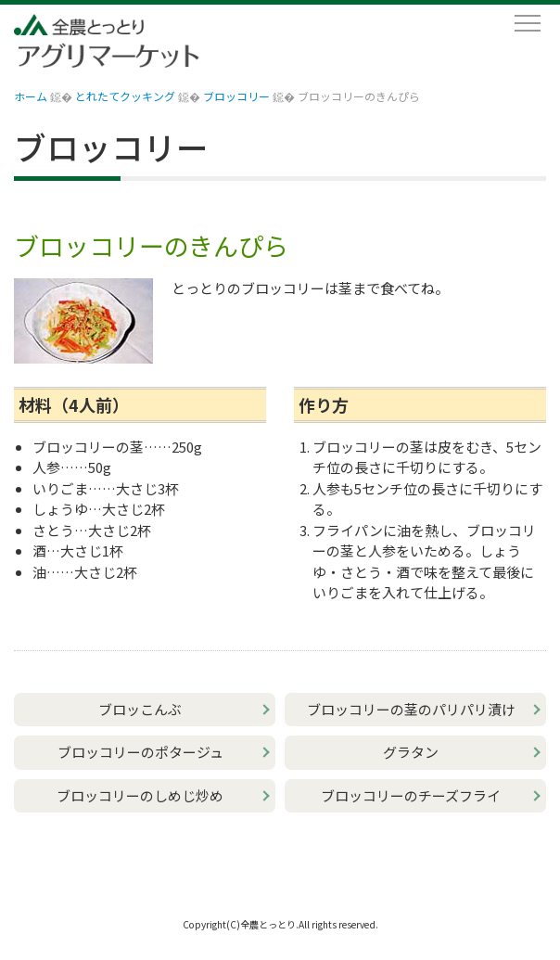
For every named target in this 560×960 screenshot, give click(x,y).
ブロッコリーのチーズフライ (411, 795)
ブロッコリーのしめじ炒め (140, 795)
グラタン (411, 752)
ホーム (31, 96)
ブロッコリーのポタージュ (140, 752)
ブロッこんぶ (140, 709)
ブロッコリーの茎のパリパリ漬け (411, 709)
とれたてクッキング (125, 96)
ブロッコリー (236, 96)
